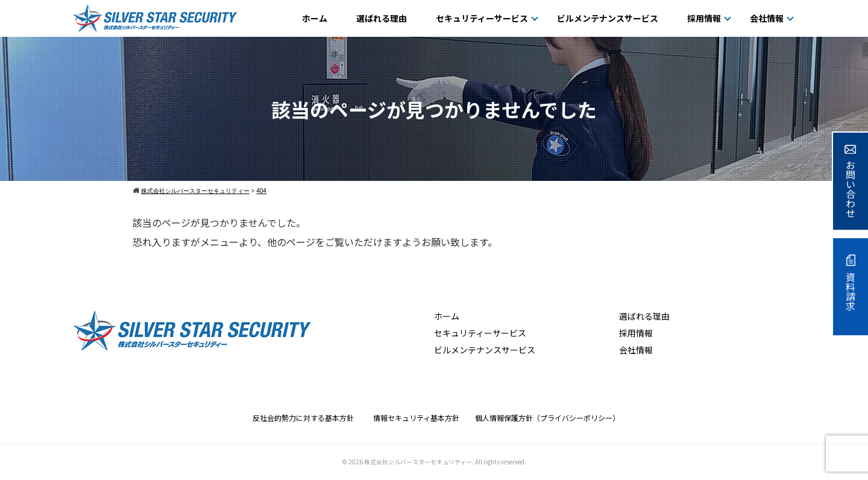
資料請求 (851, 283)
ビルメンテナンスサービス (608, 18)
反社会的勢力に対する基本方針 (307, 418)
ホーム (315, 18)
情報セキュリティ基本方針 (420, 418)
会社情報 (767, 18)
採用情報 (704, 18)
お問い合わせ (851, 181)
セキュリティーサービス (482, 18)
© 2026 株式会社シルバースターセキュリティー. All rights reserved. (434, 462)
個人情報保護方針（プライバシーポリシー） (547, 418)
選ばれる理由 (382, 18)
